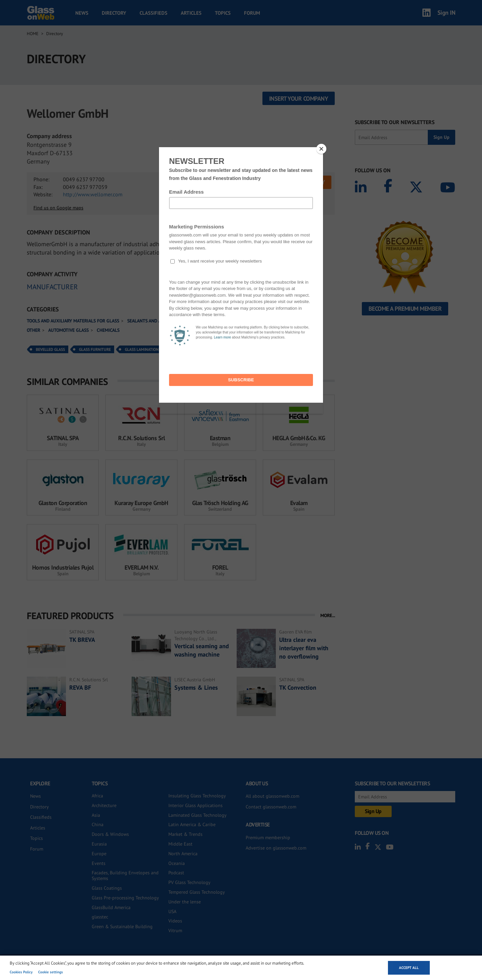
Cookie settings (51, 972)
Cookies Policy (21, 972)
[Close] (321, 149)
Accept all (409, 968)
